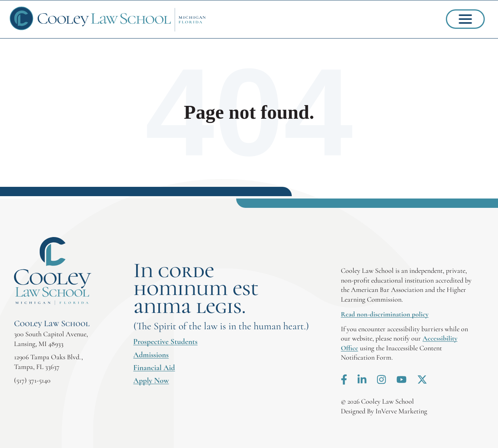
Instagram (381, 379)
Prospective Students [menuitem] (166, 342)
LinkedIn (362, 379)
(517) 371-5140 (32, 380)
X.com (422, 379)
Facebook (344, 379)
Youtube (402, 379)
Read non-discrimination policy (385, 314)
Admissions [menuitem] (151, 355)
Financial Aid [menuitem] (154, 368)
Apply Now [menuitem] (151, 381)
